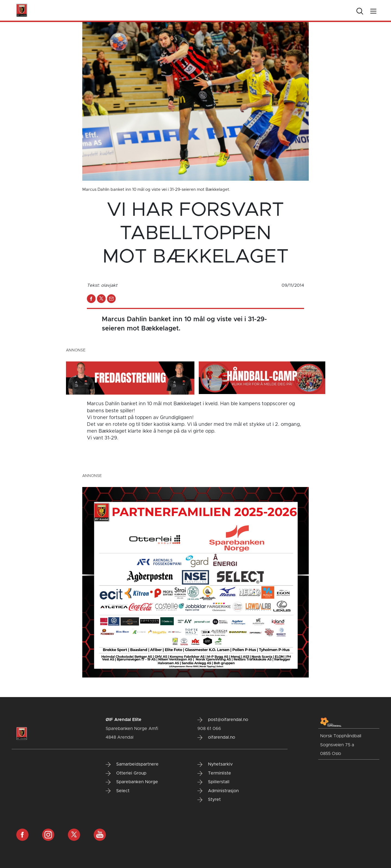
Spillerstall (213, 782)
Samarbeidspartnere (132, 764)
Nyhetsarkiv (215, 764)
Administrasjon (218, 791)
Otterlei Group (126, 773)
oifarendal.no (216, 738)
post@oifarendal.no (223, 720)
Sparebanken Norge (132, 782)
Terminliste (214, 773)
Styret (209, 800)
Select (118, 791)
